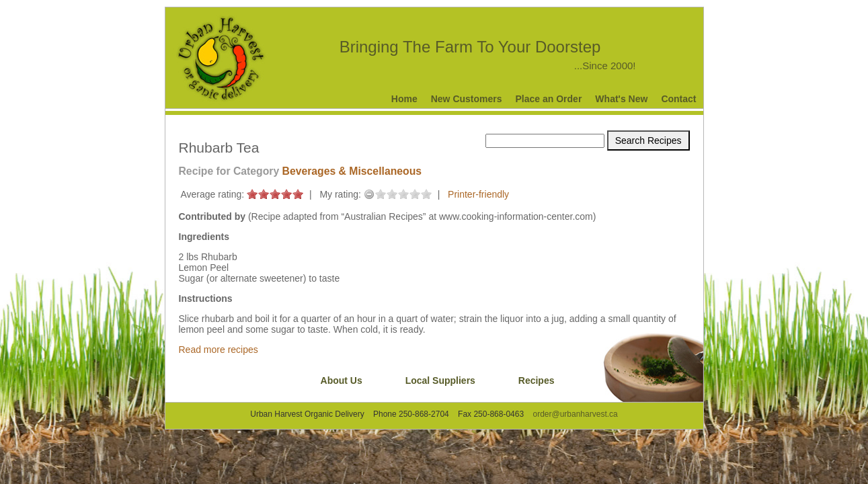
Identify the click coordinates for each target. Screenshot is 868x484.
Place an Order (549, 99)
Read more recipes (219, 350)
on (252, 194)
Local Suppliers (440, 380)
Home (404, 99)
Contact (678, 99)
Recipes (537, 380)
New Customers (467, 99)
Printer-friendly (478, 194)
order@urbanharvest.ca (575, 414)
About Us (342, 380)
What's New (621, 99)
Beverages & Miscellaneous (352, 171)
